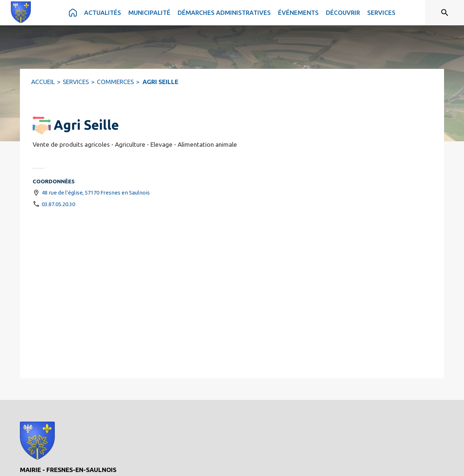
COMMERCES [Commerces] (115, 82)
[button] (42, 125)
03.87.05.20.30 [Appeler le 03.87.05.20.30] (58, 204)
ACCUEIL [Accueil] (43, 82)
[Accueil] (21, 12)
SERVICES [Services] (76, 82)
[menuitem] (73, 13)
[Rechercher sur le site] (445, 13)
